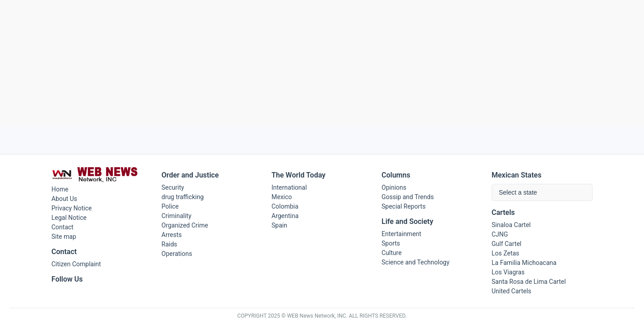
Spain (279, 225)
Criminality (176, 216)
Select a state (518, 192)
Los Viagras (508, 272)
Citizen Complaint (76, 264)
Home (60, 189)
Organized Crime (185, 225)
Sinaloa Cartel (511, 225)
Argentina (285, 216)
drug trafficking (183, 197)
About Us (64, 199)
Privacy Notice (71, 208)
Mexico (282, 197)
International (289, 187)
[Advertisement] (322, 64)
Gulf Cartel (506, 244)
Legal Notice (69, 218)
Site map (64, 237)
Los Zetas (505, 253)
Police (170, 206)
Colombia (285, 206)
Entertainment (401, 234)
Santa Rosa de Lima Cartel (529, 282)
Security (173, 187)
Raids (169, 244)
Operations (177, 254)
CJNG (500, 234)
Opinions (394, 187)
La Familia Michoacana (524, 263)
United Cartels (511, 291)
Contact (62, 227)
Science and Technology (416, 262)
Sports (391, 243)
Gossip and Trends (408, 197)
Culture (392, 253)
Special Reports (404, 206)
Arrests (172, 235)
